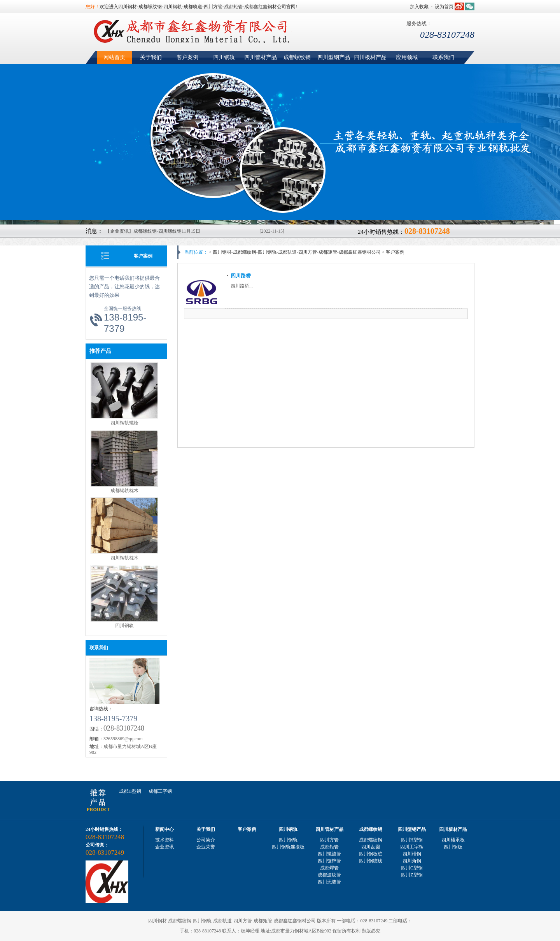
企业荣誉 (206, 847)
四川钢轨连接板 (288, 847)
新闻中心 (164, 829)
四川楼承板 (453, 840)
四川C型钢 (412, 868)
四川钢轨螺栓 (124, 423)
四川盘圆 (371, 847)
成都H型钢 (130, 791)
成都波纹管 (329, 875)
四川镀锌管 (329, 861)
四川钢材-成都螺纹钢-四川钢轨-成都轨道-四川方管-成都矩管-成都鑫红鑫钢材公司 (297, 252)
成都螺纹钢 (297, 57)
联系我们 (443, 57)
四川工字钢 (412, 847)
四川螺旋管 (329, 854)
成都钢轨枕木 (124, 491)
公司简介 (206, 840)
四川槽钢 (412, 854)
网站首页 (114, 57)
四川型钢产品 (334, 57)
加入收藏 (419, 7)
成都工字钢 (160, 791)
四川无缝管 (329, 882)
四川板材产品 (370, 57)
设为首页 (444, 7)
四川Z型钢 (412, 875)
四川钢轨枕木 (124, 558)
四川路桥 (241, 276)
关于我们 (151, 57)
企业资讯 (164, 847)
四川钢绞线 (371, 861)
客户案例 (187, 57)
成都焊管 (329, 868)
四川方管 (329, 840)
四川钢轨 (224, 57)
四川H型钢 (412, 840)
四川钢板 (453, 847)
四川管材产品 (261, 57)
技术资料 (164, 840)
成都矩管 (329, 847)
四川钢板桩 (371, 854)
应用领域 (407, 57)
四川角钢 (412, 861)
